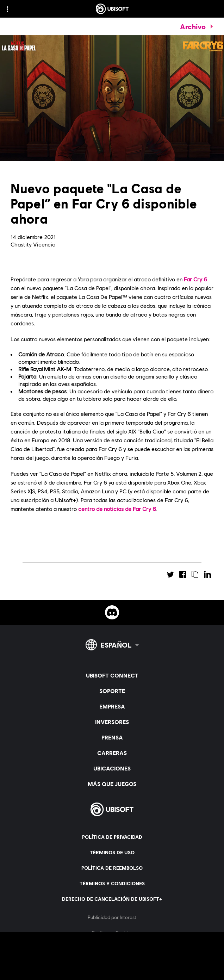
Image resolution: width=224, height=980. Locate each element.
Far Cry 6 (195, 279)
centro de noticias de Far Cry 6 (117, 509)
